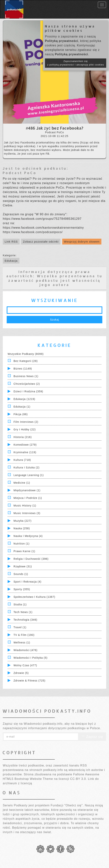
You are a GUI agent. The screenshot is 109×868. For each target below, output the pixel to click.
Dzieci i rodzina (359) (28, 391)
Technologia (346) (25, 620)
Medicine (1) (22, 483)
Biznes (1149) (23, 369)
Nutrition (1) (22, 544)
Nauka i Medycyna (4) (28, 536)
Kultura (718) (22, 460)
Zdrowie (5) (21, 673)
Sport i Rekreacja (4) (27, 582)
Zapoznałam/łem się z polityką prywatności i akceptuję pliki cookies (76, 63)
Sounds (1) (21, 574)
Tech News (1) (23, 612)
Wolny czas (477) (25, 665)
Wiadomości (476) (26, 650)
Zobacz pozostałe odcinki (41, 242)
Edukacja (11, 261)
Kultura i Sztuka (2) (27, 467)
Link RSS (11, 242)
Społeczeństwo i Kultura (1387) (34, 597)
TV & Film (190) (24, 635)
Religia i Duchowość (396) (31, 559)
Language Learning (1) (29, 475)
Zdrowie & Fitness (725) (30, 681)
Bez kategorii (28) (26, 361)
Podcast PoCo (20, 173)
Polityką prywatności (62, 41)
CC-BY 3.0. (78, 779)
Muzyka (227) (23, 521)
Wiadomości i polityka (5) (31, 658)
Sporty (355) (22, 589)
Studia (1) (20, 604)
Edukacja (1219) (24, 399)
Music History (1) (25, 506)
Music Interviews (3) (27, 513)
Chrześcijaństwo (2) (27, 384)
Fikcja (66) (21, 414)
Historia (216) (23, 437)
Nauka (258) (22, 528)
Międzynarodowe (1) (27, 490)
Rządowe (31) (23, 566)
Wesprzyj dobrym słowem (82, 242)
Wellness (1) (22, 643)
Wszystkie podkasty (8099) (26, 354)
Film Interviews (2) (26, 422)
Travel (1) (20, 627)
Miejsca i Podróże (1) (28, 498)
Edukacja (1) (22, 407)
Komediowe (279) (25, 445)
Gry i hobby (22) (25, 429)
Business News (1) (26, 376)
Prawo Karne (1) (24, 551)
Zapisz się (92, 737)
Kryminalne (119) (25, 452)
